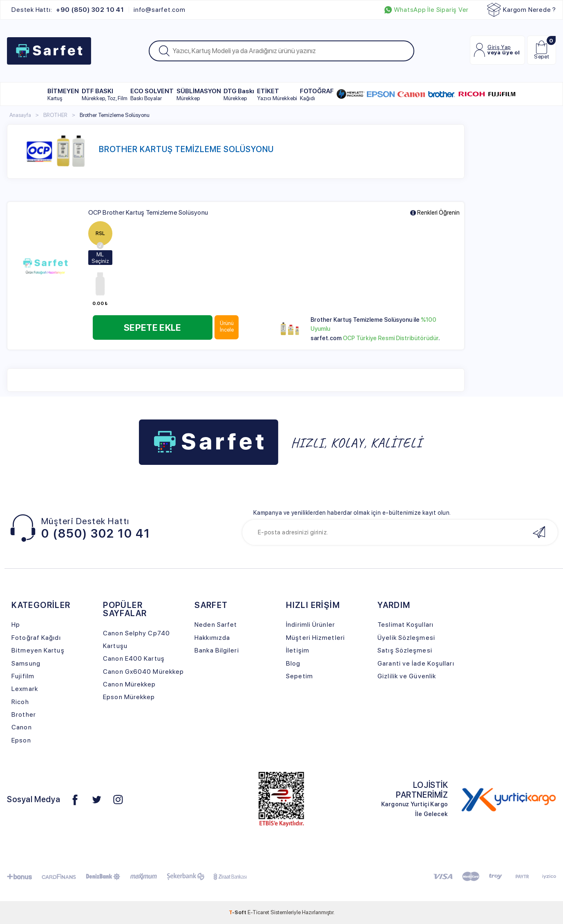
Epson (21, 740)
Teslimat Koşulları (405, 625)
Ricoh (20, 702)
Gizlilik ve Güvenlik (407, 676)
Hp (16, 625)
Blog (293, 663)
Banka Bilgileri (217, 650)
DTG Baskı (239, 94)
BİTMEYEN (63, 94)
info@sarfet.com (160, 10)
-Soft (238, 912)
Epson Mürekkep (129, 697)
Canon (22, 727)
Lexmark (25, 689)
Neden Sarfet (216, 625)
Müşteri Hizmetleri (315, 638)
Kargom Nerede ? (522, 10)
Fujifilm (23, 676)
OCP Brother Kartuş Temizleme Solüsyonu (148, 213)
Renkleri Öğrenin (435, 213)
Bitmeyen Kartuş (38, 650)
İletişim (298, 650)
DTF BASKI (105, 94)
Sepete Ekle (153, 327)
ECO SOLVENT (152, 94)
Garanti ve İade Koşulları (416, 663)
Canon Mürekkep (129, 684)
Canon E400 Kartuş (134, 658)
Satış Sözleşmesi (405, 650)
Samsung (26, 663)
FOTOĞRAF (317, 94)
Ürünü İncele (227, 326)
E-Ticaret (258, 912)
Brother (24, 714)
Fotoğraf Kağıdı (36, 638)
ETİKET (277, 94)
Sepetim (299, 676)
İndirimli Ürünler (311, 625)
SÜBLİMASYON (199, 94)
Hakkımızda (212, 638)
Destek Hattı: (68, 10)
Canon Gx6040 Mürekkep (143, 672)
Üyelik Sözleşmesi (406, 638)
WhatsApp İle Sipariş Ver (427, 10)
